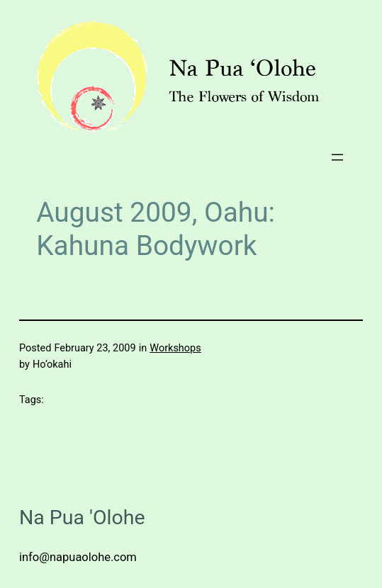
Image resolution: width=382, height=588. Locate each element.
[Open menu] (337, 157)
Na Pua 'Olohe (82, 518)
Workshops (175, 348)
